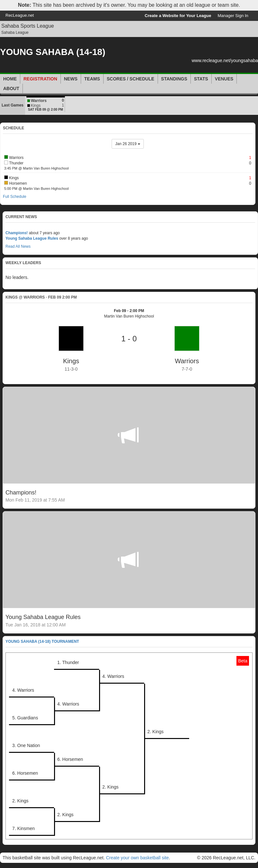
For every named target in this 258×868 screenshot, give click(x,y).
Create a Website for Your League (178, 16)
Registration (40, 79)
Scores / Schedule (131, 79)
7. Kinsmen (23, 828)
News (71, 79)
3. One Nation (26, 745)
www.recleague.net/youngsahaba (225, 60)
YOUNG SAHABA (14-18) (53, 52)
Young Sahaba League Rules (32, 238)
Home (10, 79)
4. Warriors (113, 676)
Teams (92, 79)
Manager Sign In (233, 16)
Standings (174, 79)
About (11, 88)
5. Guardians (25, 718)
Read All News (18, 246)
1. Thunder (68, 662)
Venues (224, 79)
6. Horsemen (70, 759)
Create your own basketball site (137, 858)
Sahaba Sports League (28, 26)
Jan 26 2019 (128, 144)
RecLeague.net (20, 15)
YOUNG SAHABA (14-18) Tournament (42, 642)
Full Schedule (15, 197)
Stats (201, 79)
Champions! (17, 233)
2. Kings (156, 732)
